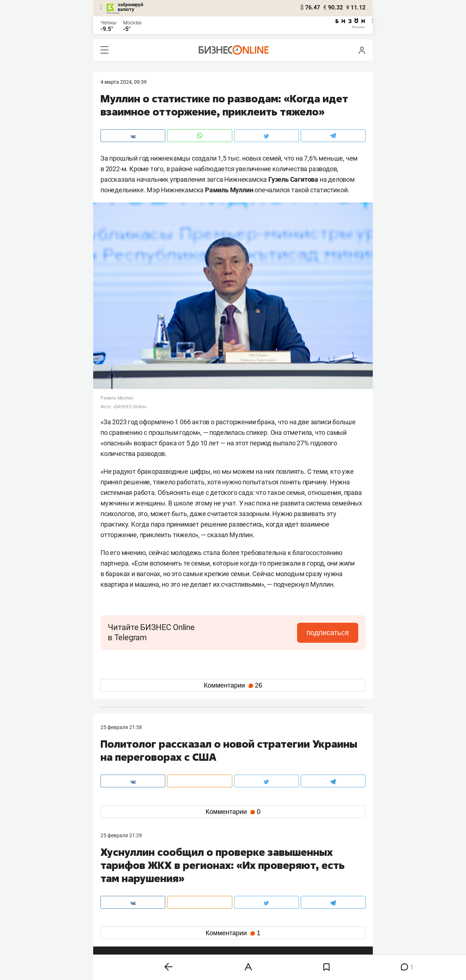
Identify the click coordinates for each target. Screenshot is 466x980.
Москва (132, 23)
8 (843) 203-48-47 (209, 872)
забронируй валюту (130, 7)
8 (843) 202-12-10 (121, 872)
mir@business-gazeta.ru (217, 881)
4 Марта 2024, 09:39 (124, 82)
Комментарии (233, 685)
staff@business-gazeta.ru (307, 872)
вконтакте (119, 906)
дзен (244, 918)
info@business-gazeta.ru (129, 881)
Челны (108, 23)
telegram (117, 918)
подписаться (328, 633)
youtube (116, 930)
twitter (246, 906)
